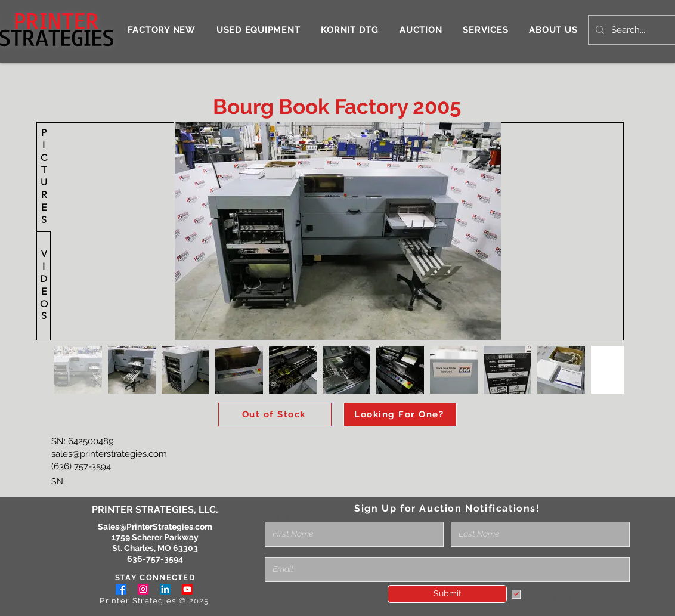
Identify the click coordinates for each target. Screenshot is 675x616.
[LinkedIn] (165, 589)
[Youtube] (187, 589)
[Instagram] (143, 589)
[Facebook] (121, 589)
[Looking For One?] (400, 414)
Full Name (285, 518)
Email (276, 553)
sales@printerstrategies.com (109, 454)
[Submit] (447, 594)
